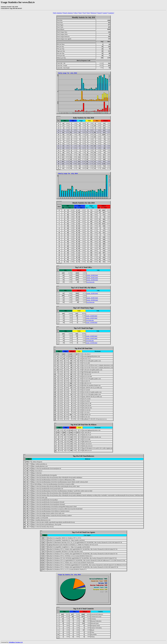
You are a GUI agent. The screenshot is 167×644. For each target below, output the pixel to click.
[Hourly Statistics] (68, 13)
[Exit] (85, 13)
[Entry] (80, 13)
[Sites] (88, 13)
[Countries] (111, 13)
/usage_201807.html (92, 277)
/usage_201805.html (92, 275)
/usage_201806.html (92, 280)
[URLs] (76, 13)
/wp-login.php (90, 282)
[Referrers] (94, 13)
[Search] (100, 13)
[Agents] (105, 13)
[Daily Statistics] (58, 13)
